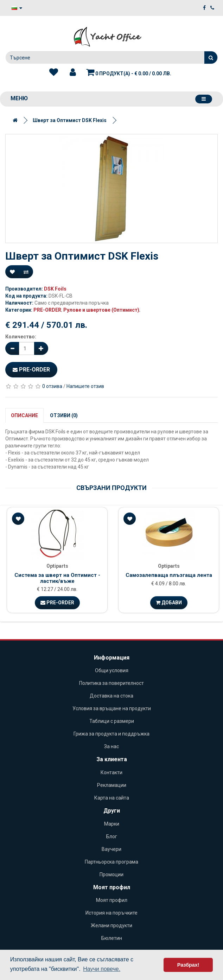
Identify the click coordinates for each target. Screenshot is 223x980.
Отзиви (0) (64, 415)
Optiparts (57, 566)
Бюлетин (112, 938)
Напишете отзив (85, 386)
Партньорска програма (111, 862)
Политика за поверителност (111, 683)
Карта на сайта (112, 798)
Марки (112, 824)
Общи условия (112, 670)
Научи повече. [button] (102, 969)
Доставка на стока (111, 696)
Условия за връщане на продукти (112, 708)
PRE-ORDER (47, 310)
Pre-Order (31, 370)
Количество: (21, 337)
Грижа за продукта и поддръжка (111, 734)
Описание (24, 415)
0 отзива (52, 386)
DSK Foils (55, 289)
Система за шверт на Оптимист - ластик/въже (57, 578)
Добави (169, 603)
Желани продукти (111, 925)
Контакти (111, 772)
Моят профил (112, 900)
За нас (111, 746)
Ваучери (111, 849)
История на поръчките (111, 913)
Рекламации (112, 785)
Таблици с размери (112, 721)
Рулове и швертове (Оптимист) (101, 310)
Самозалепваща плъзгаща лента (169, 575)
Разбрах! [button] (188, 965)
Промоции (111, 874)
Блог (112, 836)
